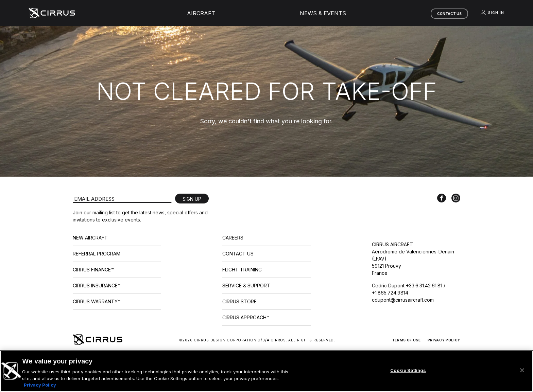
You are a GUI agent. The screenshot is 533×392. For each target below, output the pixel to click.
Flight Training (242, 270)
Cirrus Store (239, 301)
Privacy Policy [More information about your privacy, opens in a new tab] (40, 385)
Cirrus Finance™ (93, 270)
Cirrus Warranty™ (97, 301)
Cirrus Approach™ (246, 317)
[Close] (522, 370)
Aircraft (201, 13)
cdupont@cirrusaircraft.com (403, 300)
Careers (233, 238)
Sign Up (192, 199)
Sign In (492, 13)
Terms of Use (406, 340)
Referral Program (97, 254)
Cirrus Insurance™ (97, 286)
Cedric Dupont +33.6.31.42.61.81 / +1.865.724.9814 (409, 289)
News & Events (323, 13)
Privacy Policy (444, 340)
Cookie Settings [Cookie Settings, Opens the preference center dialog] (408, 370)
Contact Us (449, 14)
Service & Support (246, 286)
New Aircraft (90, 238)
